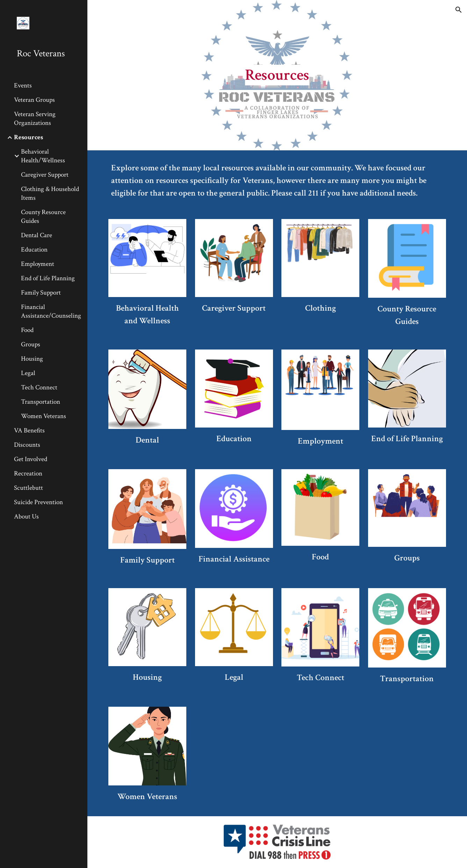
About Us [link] (26, 517)
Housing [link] (32, 359)
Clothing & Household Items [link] (50, 193)
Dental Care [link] (37, 235)
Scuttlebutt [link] (28, 488)
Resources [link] (28, 137)
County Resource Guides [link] (43, 217)
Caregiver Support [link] (45, 175)
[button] (459, 10)
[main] (277, 75)
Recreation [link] (28, 474)
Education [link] (34, 250)
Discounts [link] (27, 445)
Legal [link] (28, 373)
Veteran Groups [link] (34, 100)
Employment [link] (38, 264)
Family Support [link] (41, 293)
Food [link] (27, 330)
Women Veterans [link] (44, 416)
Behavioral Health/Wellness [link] (43, 156)
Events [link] (23, 86)
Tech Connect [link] (39, 387)
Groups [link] (31, 344)
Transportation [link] (41, 402)
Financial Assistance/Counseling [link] (51, 311)
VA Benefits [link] (29, 431)
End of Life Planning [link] (48, 278)
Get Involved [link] (31, 459)
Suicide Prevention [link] (38, 502)
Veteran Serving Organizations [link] (35, 119)
